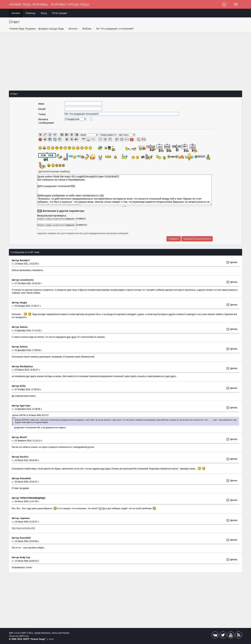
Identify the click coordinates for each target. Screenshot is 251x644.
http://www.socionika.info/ (24, 528)
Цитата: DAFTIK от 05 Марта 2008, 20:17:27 (31, 415)
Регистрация (59, 13)
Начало (16, 13)
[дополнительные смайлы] (54, 171)
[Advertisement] (125, 62)
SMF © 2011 (27, 633)
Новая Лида (38, 639)
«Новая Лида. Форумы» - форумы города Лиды (49, 4)
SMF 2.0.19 (14, 633)
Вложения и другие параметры (64, 211)
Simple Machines (42, 633)
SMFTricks (24, 636)
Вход (44, 13)
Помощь (31, 13)
